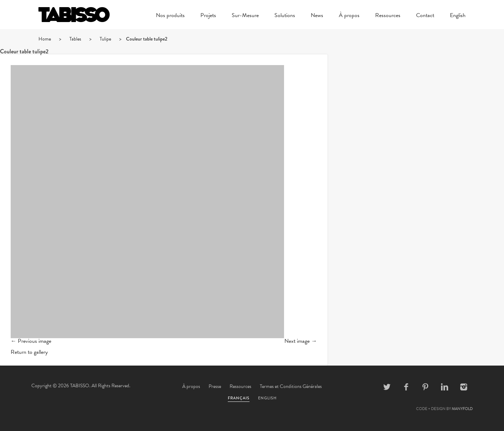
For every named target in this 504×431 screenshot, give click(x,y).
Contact (425, 16)
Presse (215, 386)
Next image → (301, 341)
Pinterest (425, 387)
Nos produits (170, 16)
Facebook (406, 387)
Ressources (388, 16)
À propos (349, 16)
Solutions (285, 16)
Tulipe (105, 39)
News (317, 16)
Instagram (464, 387)
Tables (75, 39)
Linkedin (445, 387)
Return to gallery (29, 352)
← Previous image (31, 341)
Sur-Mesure (245, 16)
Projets (208, 16)
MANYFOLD (462, 409)
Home (45, 39)
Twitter (387, 387)
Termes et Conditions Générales (291, 386)
